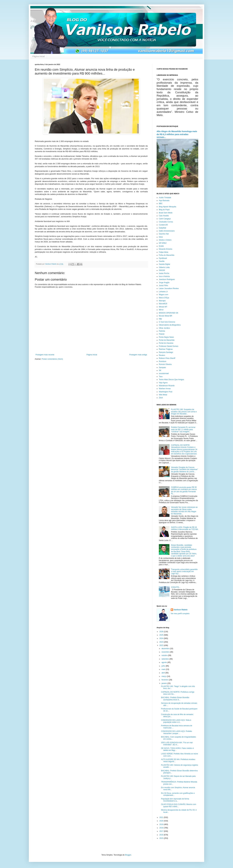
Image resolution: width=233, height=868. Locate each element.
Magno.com (164, 295)
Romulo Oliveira (165, 364)
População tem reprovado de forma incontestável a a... (175, 800)
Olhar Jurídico (164, 328)
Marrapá (162, 301)
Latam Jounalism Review (169, 288)
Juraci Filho (163, 286)
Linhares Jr (163, 292)
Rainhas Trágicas (166, 349)
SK (160, 370)
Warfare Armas (165, 389)
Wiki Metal (163, 395)
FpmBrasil (163, 258)
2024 (162, 638)
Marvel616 (163, 304)
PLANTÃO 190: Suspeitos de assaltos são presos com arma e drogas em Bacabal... (184, 412)
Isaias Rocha (164, 273)
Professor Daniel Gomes (169, 346)
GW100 (162, 270)
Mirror (161, 310)
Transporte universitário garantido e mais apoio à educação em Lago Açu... (184, 572)
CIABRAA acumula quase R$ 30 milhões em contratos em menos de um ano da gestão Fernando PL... (184, 490)
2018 (162, 828)
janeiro (164, 683)
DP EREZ (163, 243)
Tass (161, 377)
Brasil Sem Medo (166, 213)
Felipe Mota (164, 252)
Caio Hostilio (164, 216)
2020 (162, 821)
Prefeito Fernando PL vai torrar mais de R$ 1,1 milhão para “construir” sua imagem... (183, 429)
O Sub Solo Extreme (167, 322)
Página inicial (39, 56)
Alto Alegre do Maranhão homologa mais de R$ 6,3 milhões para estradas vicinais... (177, 134)
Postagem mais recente (45, 355)
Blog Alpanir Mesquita (167, 207)
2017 (162, 831)
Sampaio (162, 367)
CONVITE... (176, 587)
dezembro (166, 649)
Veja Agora (163, 383)
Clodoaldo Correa (166, 222)
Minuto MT (163, 307)
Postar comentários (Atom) (52, 359)
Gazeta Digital (164, 264)
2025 (162, 635)
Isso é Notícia (164, 276)
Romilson (163, 361)
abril (163, 673)
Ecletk (161, 246)
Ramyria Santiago (166, 352)
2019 (162, 824)
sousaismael (164, 373)
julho (164, 666)
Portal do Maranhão (167, 340)
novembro (166, 652)
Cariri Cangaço (165, 219)
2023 (162, 642)
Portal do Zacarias (166, 343)
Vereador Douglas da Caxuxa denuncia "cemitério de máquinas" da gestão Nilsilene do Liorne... (184, 469)
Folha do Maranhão (167, 255)
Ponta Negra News (166, 337)
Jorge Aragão (164, 283)
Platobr (162, 334)
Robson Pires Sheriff (167, 358)
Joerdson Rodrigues (167, 279)
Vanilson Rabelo (181, 610)
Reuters (162, 355)
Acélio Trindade (165, 198)
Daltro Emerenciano (167, 231)
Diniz (161, 237)
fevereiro (165, 680)
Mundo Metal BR (165, 316)
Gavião (162, 261)
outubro (165, 655)
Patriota (162, 331)
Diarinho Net (164, 234)
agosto (164, 662)
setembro (165, 659)
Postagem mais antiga (138, 355)
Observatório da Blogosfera (170, 325)
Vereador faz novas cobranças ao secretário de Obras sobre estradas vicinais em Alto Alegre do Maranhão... (184, 510)
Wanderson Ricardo (167, 386)
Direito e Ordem (165, 240)
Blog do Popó (164, 210)
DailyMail (162, 228)
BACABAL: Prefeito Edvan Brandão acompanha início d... (175, 699)
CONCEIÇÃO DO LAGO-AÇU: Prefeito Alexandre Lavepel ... (177, 732)
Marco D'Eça (164, 298)
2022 (162, 645)
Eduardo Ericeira (165, 249)
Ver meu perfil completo (180, 614)
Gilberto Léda (164, 267)
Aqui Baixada (164, 201)
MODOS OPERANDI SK (169, 313)
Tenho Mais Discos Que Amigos (171, 380)
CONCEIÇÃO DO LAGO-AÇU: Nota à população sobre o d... (176, 721)
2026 (162, 632)
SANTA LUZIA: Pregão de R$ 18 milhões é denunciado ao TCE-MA (185, 528)
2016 (162, 835)
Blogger (128, 855)
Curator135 (163, 225)
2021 (162, 817)
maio (164, 669)
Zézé (161, 398)
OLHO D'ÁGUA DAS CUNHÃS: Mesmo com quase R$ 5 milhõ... (179, 805)
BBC (161, 204)
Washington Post (166, 392)
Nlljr (160, 319)
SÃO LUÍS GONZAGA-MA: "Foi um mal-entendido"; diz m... (177, 744)
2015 (162, 838)
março (164, 676)
